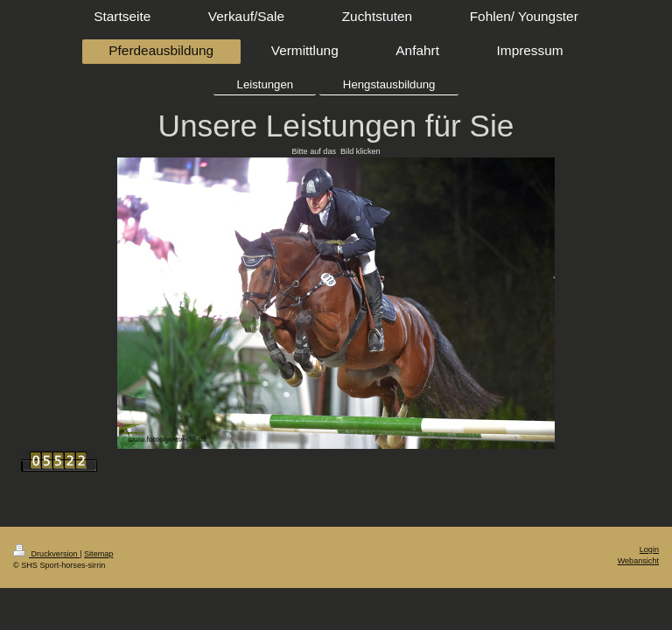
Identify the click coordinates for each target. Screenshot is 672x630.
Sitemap (98, 554)
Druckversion (46, 554)
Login (649, 549)
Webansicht (638, 561)
